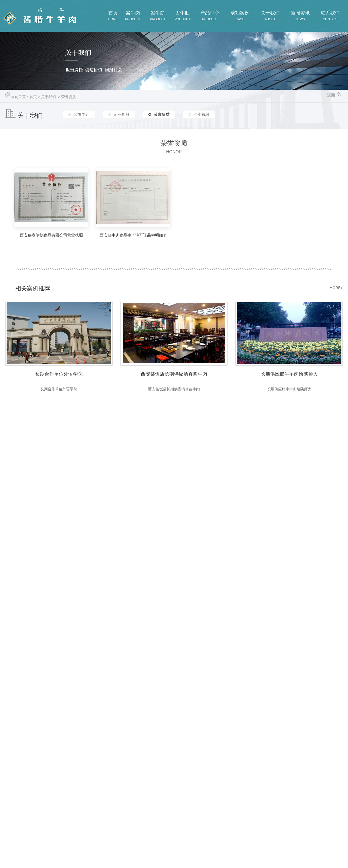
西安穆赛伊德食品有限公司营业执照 (51, 235)
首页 (33, 97)
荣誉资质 (69, 97)
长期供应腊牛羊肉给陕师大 (289, 374)
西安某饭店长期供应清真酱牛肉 (174, 374)
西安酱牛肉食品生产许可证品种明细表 (133, 235)
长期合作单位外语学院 (59, 374)
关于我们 (49, 97)
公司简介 (81, 115)
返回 (334, 95)
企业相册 (122, 115)
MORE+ (336, 288)
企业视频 (202, 115)
